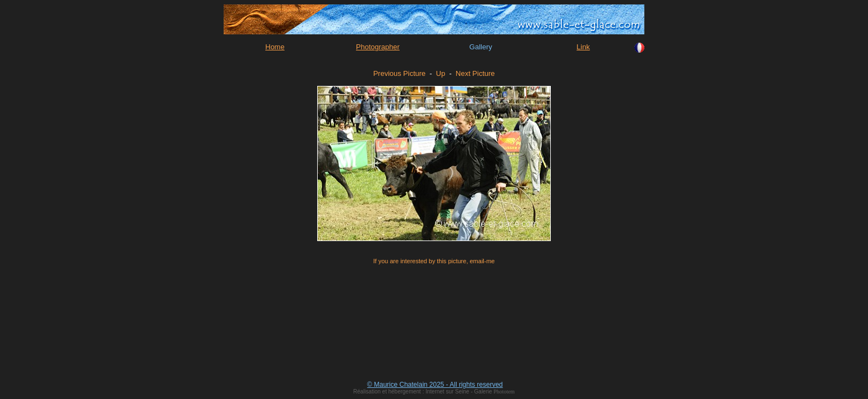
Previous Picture (399, 73)
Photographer (378, 47)
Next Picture (475, 73)
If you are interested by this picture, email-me (434, 261)
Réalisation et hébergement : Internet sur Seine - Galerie (423, 392)
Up (441, 73)
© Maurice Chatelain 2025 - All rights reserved (435, 385)
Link (583, 47)
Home (275, 47)
